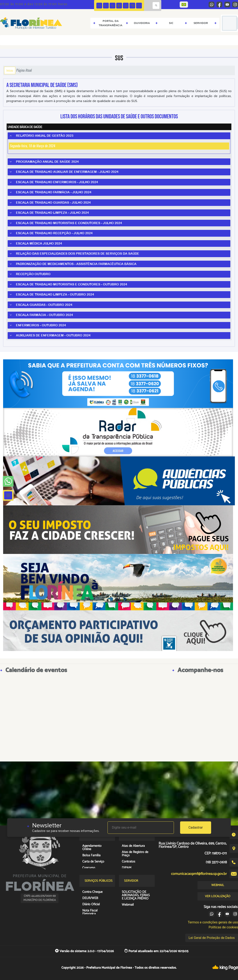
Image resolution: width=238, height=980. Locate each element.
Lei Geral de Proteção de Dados (212, 938)
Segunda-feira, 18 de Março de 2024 (33, 146)
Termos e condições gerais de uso (213, 922)
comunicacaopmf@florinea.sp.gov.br (199, 874)
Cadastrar (196, 827)
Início (10, 70)
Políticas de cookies (223, 927)
